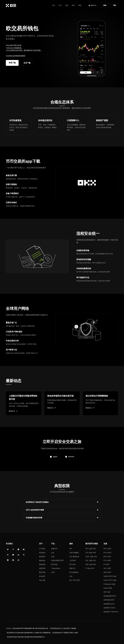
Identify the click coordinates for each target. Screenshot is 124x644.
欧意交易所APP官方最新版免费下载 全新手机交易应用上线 (30, 628)
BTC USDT (107, 557)
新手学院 (54, 564)
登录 (105, 5)
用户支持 (72, 564)
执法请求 (42, 576)
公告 (71, 576)
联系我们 (42, 557)
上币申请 (72, 560)
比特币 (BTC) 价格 (110, 576)
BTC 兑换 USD (91, 549)
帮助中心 (72, 568)
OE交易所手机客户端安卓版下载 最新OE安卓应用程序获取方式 (26, 637)
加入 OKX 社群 (75, 580)
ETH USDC (108, 553)
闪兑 (53, 553)
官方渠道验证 (74, 572)
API (71, 549)
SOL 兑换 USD (91, 560)
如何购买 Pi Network (111, 612)
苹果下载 (12, 63)
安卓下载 (27, 63)
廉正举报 (42, 572)
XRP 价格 (107, 592)
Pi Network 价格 (109, 584)
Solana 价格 (108, 588)
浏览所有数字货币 (57, 560)
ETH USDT (107, 560)
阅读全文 (13, 411)
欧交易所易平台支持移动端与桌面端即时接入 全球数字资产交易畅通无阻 (29, 633)
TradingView (56, 568)
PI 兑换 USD (90, 568)
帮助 (80, 5)
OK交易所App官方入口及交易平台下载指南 (63, 628)
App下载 (42, 580)
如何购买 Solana (109, 608)
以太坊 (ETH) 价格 (110, 580)
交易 (53, 557)
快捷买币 (54, 549)
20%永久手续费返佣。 (15, 48)
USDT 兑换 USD (91, 557)
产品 (60, 5)
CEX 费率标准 (74, 557)
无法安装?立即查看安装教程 (15, 56)
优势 (67, 5)
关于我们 (42, 549)
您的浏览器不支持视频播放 (92, 49)
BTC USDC (107, 549)
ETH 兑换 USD (91, 553)
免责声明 (42, 568)
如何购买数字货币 (110, 596)
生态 (53, 5)
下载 (114, 5)
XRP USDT (107, 572)
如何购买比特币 (109, 600)
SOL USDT (107, 568)
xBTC (53, 572)
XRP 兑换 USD (91, 564)
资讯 (73, 5)
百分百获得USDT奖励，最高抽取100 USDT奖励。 (25, 50)
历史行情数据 (74, 553)
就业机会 (42, 553)
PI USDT (107, 564)
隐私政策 (42, 564)
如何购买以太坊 (109, 604)
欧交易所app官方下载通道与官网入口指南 (65, 633)
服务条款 (42, 560)
